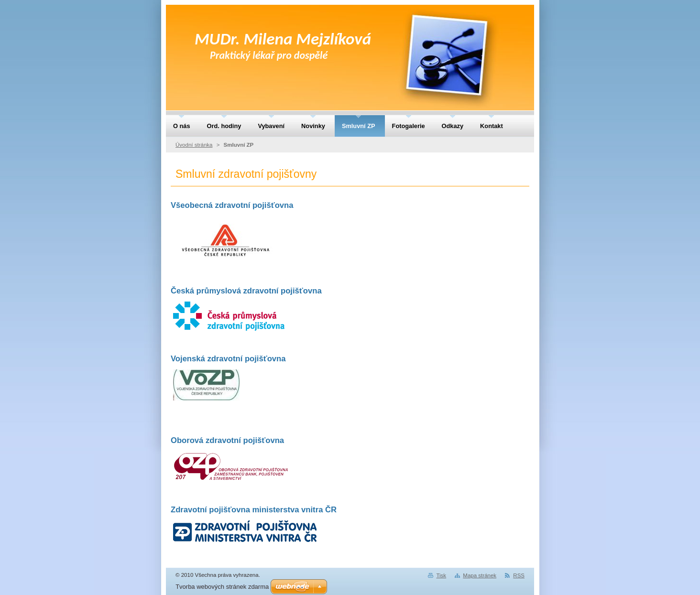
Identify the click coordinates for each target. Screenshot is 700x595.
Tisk (441, 575)
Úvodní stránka (194, 145)
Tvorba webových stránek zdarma (222, 587)
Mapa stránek (480, 575)
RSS (519, 575)
